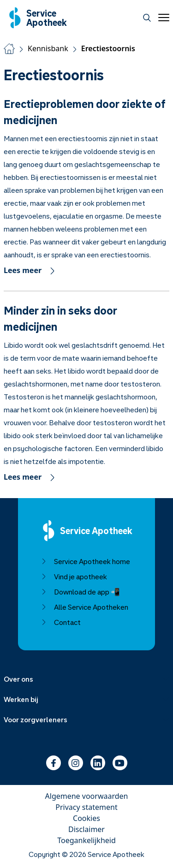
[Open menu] (162, 18)
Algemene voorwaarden (87, 796)
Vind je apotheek (74, 577)
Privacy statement (86, 807)
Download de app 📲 (81, 592)
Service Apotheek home (86, 561)
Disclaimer (86, 829)
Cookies (86, 818)
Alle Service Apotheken (85, 607)
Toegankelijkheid (86, 840)
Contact (61, 622)
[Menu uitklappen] (86, 679)
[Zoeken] (147, 18)
